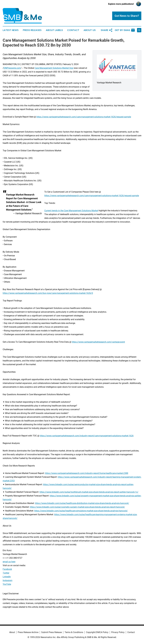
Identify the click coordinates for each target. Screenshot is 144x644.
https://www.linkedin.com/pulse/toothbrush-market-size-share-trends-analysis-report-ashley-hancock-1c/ (89, 492)
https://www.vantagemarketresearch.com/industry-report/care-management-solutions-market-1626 (87, 436)
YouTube (7, 584)
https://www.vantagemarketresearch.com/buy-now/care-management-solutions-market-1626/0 (48, 293)
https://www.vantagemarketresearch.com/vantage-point (98, 342)
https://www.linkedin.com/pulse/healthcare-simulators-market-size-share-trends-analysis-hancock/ (81, 511)
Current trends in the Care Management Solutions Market (71, 211)
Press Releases (32, 30)
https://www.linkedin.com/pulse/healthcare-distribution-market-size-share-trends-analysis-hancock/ (82, 503)
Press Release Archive (28, 632)
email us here (9, 562)
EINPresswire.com (12, 68)
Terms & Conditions (74, 632)
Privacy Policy (118, 632)
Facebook (7, 569)
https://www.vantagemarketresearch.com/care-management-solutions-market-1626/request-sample (84, 117)
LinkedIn (7, 577)
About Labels (54, 30)
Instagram (8, 580)
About (12, 632)
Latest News (11, 30)
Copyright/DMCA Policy (97, 632)
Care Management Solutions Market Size (54, 68)
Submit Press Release (52, 632)
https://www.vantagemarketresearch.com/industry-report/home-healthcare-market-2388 (87, 473)
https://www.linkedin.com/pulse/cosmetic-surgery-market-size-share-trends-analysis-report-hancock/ (77, 507)
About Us (90, 30)
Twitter (6, 573)
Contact (73, 30)
